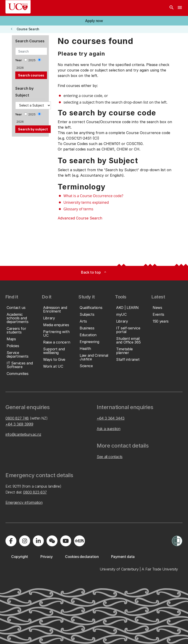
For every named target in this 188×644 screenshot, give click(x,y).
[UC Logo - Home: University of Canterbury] (18, 7)
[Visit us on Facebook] (11, 541)
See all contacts (110, 457)
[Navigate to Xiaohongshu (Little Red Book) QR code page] (79, 541)
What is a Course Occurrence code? (93, 196)
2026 (20, 68)
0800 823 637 (35, 492)
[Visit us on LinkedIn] (38, 541)
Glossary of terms (78, 209)
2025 (32, 60)
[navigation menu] (180, 8)
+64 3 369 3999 (19, 424)
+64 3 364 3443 (111, 418)
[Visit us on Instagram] (25, 541)
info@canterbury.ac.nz (23, 434)
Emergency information (24, 502)
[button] (94, 21)
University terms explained (86, 202)
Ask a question (109, 429)
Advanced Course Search (80, 218)
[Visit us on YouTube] (66, 541)
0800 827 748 (17, 418)
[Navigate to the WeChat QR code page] (52, 541)
